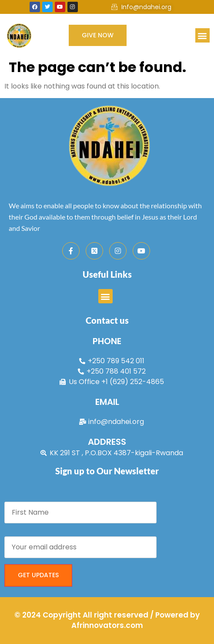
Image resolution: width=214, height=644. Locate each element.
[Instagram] (118, 251)
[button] (202, 35)
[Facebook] (71, 251)
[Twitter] (94, 251)
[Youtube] (141, 251)
